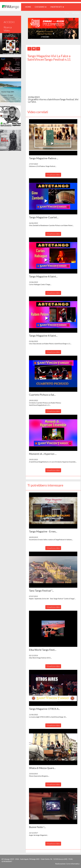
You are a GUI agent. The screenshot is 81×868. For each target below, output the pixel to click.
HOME (29, 7)
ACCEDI (76, 13)
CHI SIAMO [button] (41, 7)
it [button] (67, 13)
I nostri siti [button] (57, 7)
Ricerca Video (8, 29)
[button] (53, 137)
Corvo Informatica (73, 864)
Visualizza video (53, 175)
